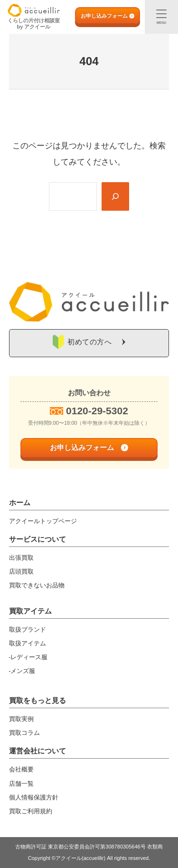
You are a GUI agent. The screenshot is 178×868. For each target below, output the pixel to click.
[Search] (115, 196)
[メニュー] (161, 17)
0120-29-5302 (97, 411)
